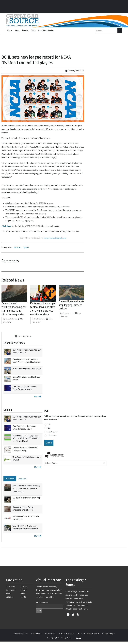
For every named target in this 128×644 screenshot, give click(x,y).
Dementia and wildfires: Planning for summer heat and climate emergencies (26, 488)
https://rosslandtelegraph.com (55, 238)
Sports (26, 247)
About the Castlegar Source (88, 633)
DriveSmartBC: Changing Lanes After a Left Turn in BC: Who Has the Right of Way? (26, 438)
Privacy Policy (50, 633)
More (38, 396)
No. (49, 428)
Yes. (49, 424)
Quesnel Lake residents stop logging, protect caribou (71, 305)
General (17, 247)
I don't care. (52, 436)
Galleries (10, 597)
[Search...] (106, 31)
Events (25, 30)
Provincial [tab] (10, 479)
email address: (42, 603)
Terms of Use (36, 633)
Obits (33, 30)
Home (10, 30)
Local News (11, 587)
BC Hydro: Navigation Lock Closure (27, 369)
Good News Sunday (46, 30)
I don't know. (52, 432)
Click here (6, 226)
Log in (79, 638)
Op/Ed (23, 593)
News (17, 30)
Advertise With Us (21, 633)
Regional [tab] (22, 479)
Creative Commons (67, 633)
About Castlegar (108, 633)
